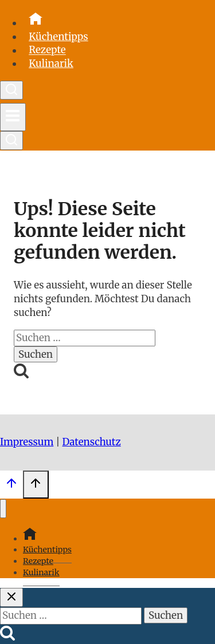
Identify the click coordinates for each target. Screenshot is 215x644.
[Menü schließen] (3, 509)
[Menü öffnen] (13, 117)
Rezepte (47, 50)
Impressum (27, 442)
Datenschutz (92, 442)
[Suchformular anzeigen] (11, 90)
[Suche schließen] (11, 597)
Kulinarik (51, 64)
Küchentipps (58, 37)
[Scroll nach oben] (11, 486)
